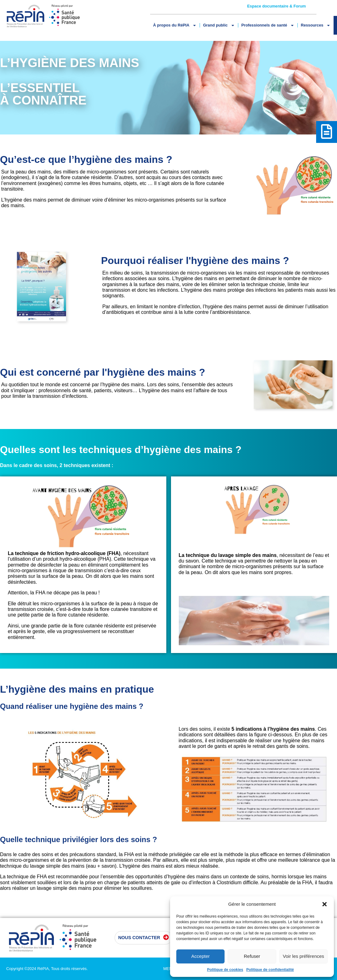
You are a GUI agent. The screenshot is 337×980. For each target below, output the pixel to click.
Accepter (200, 956)
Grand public (219, 25)
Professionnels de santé (268, 25)
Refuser (252, 956)
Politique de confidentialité (270, 970)
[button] (325, 904)
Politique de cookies (225, 970)
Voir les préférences (304, 956)
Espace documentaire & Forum (277, 6)
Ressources (316, 25)
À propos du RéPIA (175, 25)
